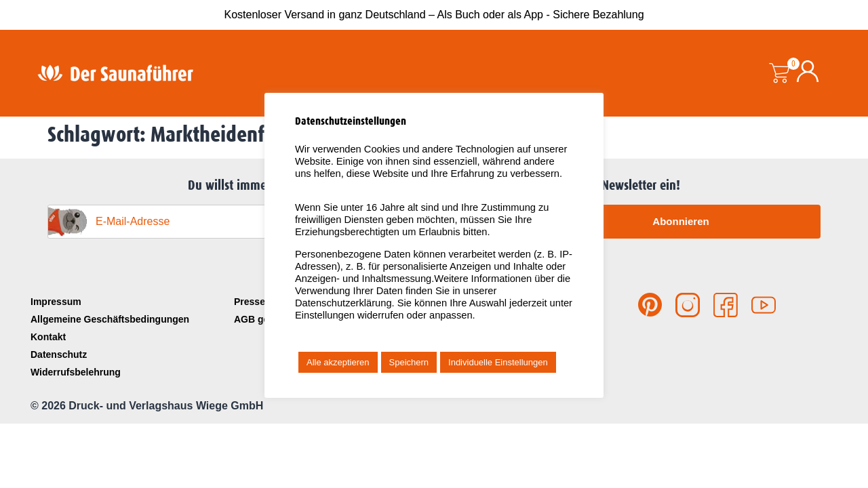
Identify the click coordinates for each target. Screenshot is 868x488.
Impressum (56, 302)
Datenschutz (59, 354)
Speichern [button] (409, 362)
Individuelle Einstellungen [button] (498, 362)
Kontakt (48, 337)
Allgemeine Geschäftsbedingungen (110, 319)
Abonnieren (680, 221)
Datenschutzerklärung (343, 303)
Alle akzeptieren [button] (338, 362)
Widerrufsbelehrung (76, 372)
